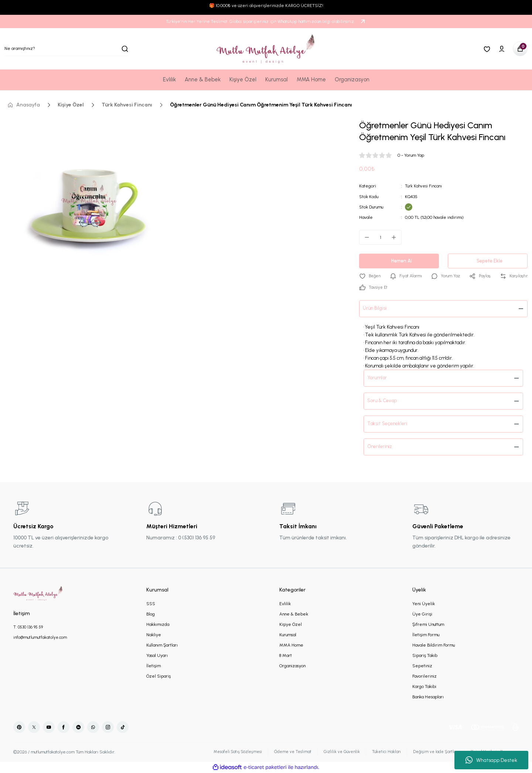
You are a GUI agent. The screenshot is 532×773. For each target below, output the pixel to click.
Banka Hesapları (428, 697)
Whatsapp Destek (491, 760)
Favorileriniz (424, 677)
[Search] (66, 49)
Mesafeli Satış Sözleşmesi (224, 752)
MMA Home (291, 645)
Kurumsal (288, 635)
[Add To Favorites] (371, 276)
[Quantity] (380, 237)
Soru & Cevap (384, 401)
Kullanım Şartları (162, 645)
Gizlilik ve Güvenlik (333, 752)
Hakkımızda (158, 625)
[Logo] (266, 49)
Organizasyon (292, 666)
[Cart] (520, 49)
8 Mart (286, 656)
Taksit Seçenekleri (390, 424)
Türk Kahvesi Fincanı (424, 186)
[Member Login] (502, 49)
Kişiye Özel (291, 625)
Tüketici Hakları (379, 752)
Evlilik (285, 604)
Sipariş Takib (425, 656)
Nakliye (154, 635)
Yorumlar (379, 378)
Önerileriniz (382, 447)
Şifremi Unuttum (428, 625)
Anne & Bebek (294, 614)
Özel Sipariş (158, 677)
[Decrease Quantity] (365, 237)
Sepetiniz (422, 666)
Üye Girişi (422, 614)
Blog (151, 614)
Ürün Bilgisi (376, 309)
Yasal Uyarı (157, 656)
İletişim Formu (426, 635)
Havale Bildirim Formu (434, 645)
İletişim (154, 666)
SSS (151, 604)
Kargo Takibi (424, 687)
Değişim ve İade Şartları (430, 752)
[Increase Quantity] (396, 237)
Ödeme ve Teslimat (282, 752)
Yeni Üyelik (424, 604)
